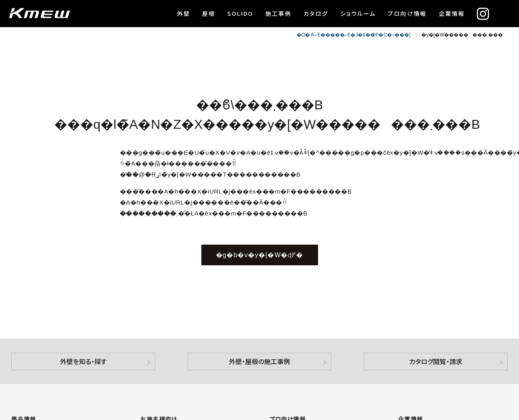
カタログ (316, 13)
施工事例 (278, 13)
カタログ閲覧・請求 (436, 361)
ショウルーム (358, 13)
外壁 (184, 13)
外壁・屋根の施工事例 (259, 361)
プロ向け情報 (407, 13)
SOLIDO (240, 13)
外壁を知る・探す (83, 361)
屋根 (209, 13)
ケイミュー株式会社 (39, 14)
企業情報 (452, 13)
